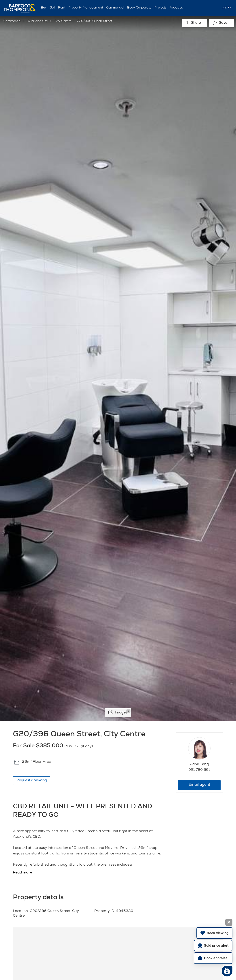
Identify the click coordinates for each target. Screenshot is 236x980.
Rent (62, 8)
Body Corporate (139, 8)
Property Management (86, 8)
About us (176, 8)
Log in (226, 8)
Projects (160, 8)
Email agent (199, 785)
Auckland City (38, 21)
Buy (44, 8)
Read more (22, 873)
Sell (52, 8)
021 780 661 (199, 770)
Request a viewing (32, 780)
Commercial (115, 8)
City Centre (63, 21)
